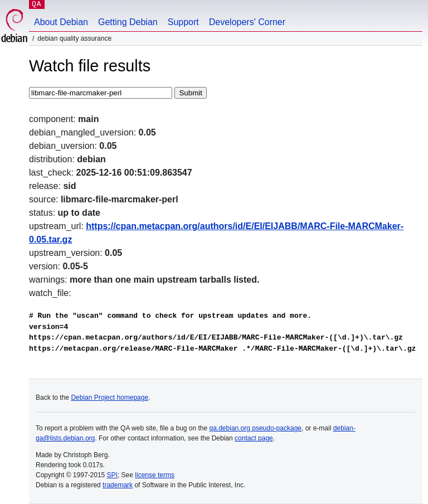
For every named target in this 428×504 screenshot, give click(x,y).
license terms (155, 475)
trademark (118, 485)
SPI (112, 475)
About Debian (61, 22)
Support (183, 22)
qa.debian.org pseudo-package (256, 428)
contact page (254, 438)
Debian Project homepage (110, 398)
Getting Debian (128, 22)
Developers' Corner (247, 22)
